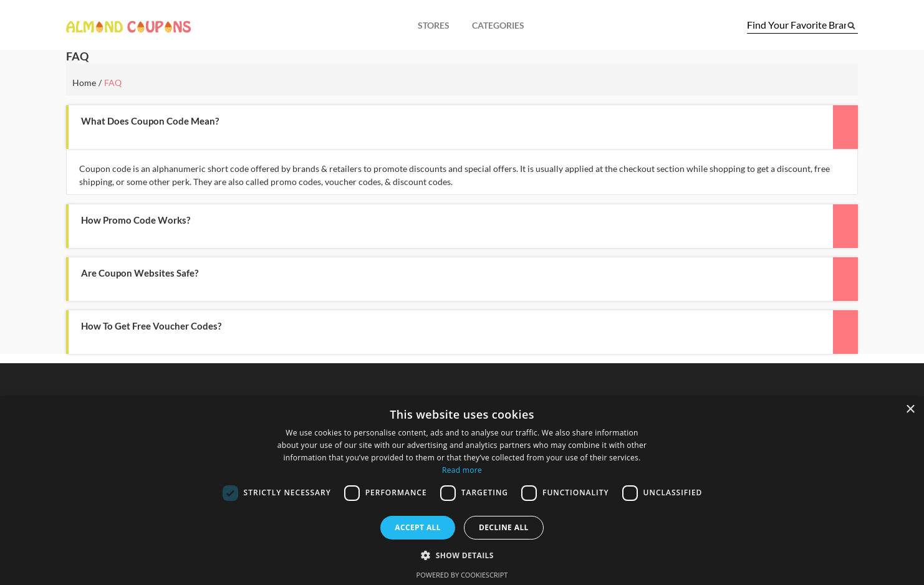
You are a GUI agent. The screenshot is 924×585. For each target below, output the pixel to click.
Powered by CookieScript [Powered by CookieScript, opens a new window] (462, 575)
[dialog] (462, 491)
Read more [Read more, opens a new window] (462, 470)
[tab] (462, 127)
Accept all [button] (418, 527)
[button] (423, 121)
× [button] (910, 410)
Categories (498, 25)
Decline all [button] (504, 527)
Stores (434, 25)
